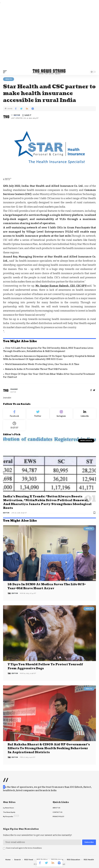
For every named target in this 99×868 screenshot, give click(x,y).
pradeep (14, 389)
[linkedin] (85, 414)
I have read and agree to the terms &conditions (24, 848)
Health (9, 79)
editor (17, 115)
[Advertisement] (49, 36)
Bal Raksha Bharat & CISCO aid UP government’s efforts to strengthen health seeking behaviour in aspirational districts (49, 748)
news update (86, 441)
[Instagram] (61, 414)
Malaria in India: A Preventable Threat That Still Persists (36, 369)
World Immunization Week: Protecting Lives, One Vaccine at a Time (42, 364)
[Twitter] (38, 414)
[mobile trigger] (6, 72)
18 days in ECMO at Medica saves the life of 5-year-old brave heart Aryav (47, 586)
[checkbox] (4, 848)
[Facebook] (91, 390)
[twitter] (94, 390)
